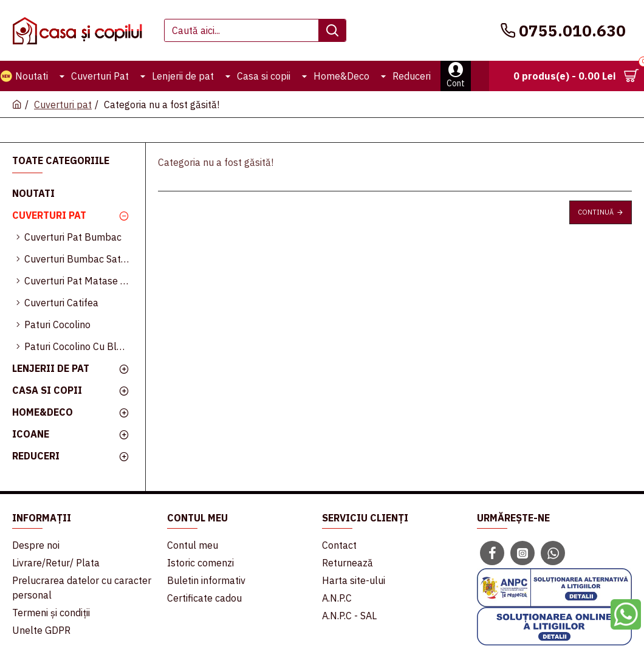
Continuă (596, 212)
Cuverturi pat (63, 105)
